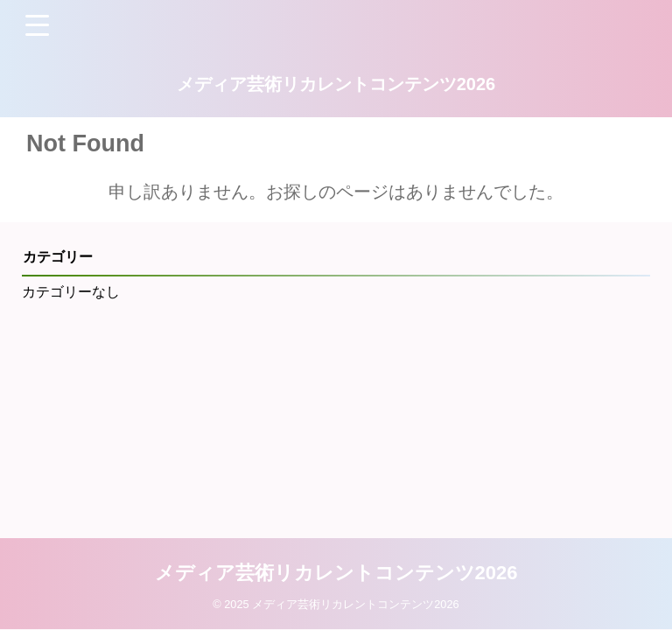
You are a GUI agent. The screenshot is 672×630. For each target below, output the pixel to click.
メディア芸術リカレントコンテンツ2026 (336, 84)
